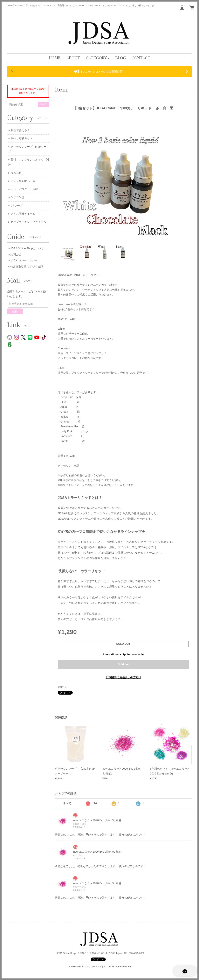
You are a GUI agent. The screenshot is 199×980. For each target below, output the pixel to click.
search (43, 104)
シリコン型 (17, 197)
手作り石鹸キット (22, 138)
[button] (98, 58)
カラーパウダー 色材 (24, 189)
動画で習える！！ (22, 130)
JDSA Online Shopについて (27, 248)
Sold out (123, 664)
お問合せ (16, 254)
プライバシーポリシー (24, 260)
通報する (62, 687)
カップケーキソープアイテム (28, 222)
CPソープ (17, 206)
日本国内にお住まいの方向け (123, 677)
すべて (67, 803)
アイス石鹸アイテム (23, 214)
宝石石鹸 (16, 173)
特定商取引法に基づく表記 (27, 267)
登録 (15, 311)
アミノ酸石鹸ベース (23, 181)
